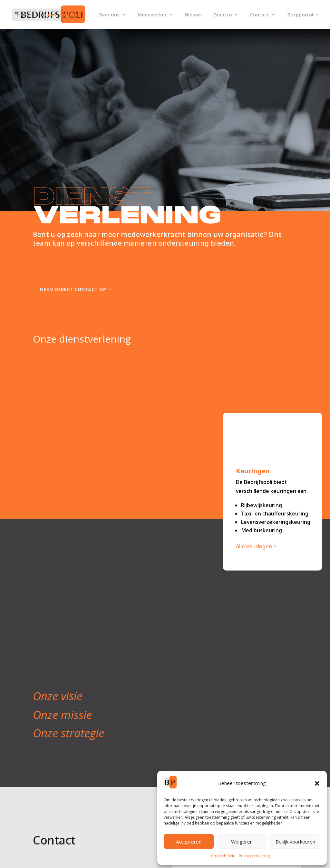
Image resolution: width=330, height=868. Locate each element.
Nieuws (193, 15)
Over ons (109, 15)
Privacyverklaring (254, 856)
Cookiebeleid (223, 856)
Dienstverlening (62, 15)
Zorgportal (300, 15)
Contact (260, 15)
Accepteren (189, 842)
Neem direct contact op (73, 289)
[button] (317, 783)
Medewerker (152, 15)
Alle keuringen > (256, 546)
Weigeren (242, 842)
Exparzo (223, 15)
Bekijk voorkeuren (295, 842)
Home (24, 15)
